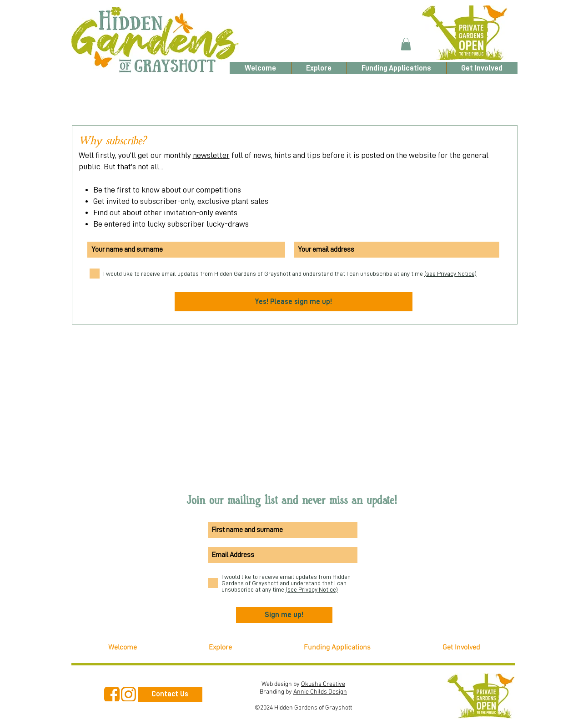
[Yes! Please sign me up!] (294, 302)
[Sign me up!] (284, 615)
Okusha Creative (323, 684)
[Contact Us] (170, 695)
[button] (406, 44)
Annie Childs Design (320, 692)
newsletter (211, 155)
